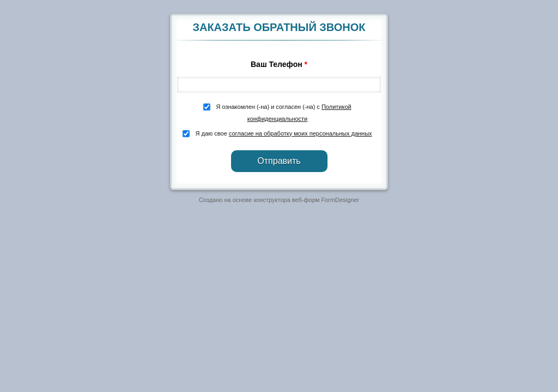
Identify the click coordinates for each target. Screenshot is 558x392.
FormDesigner (340, 200)
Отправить (279, 161)
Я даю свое (283, 133)
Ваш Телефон (279, 64)
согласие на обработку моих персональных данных (301, 133)
